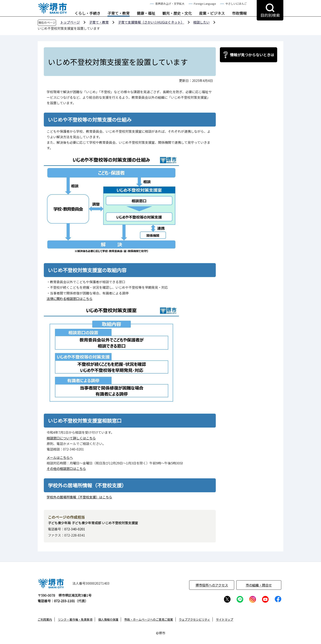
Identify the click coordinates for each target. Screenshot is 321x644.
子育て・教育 (119, 13)
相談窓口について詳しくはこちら (71, 438)
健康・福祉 (146, 13)
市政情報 (239, 13)
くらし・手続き (87, 13)
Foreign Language (205, 4)
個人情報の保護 (108, 619)
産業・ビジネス (212, 13)
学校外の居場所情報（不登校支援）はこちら (79, 497)
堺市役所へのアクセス (212, 585)
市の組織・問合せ (259, 585)
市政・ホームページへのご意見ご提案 (149, 619)
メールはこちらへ (60, 457)
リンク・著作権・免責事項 (75, 619)
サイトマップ (225, 619)
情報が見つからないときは (252, 55)
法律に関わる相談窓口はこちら (70, 299)
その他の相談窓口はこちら (66, 469)
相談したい (201, 22)
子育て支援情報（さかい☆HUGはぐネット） (151, 22)
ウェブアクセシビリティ (194, 619)
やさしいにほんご (236, 4)
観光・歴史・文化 (177, 13)
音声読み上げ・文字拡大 (170, 4)
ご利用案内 (45, 619)
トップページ (70, 22)
